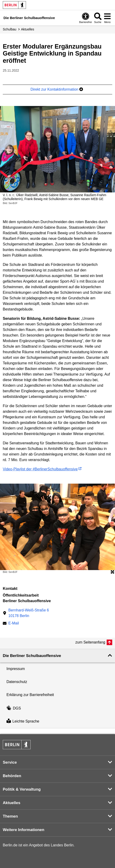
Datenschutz (17, 682)
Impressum (16, 669)
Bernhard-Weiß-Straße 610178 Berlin (29, 613)
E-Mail (14, 624)
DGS (14, 708)
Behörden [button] (12, 776)
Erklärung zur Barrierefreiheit (30, 695)
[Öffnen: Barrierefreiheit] (86, 18)
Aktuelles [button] (12, 803)
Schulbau (10, 29)
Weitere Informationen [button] (24, 830)
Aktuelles (27, 29)
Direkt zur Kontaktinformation (57, 89)
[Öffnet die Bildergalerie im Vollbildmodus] (112, 572)
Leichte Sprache (23, 721)
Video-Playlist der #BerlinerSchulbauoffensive (40, 469)
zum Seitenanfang (90, 642)
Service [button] (10, 762)
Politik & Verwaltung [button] (22, 789)
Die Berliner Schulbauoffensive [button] (32, 656)
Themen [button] (10, 816)
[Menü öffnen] (107, 18)
